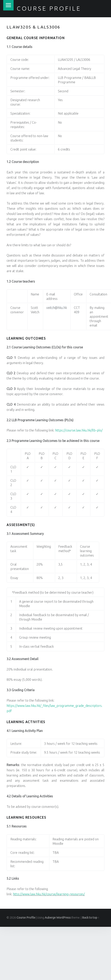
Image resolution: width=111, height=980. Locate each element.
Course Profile (49, 8)
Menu (8, 5)
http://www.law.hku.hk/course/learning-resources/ (49, 894)
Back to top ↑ (91, 918)
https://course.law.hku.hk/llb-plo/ (79, 430)
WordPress (63, 918)
